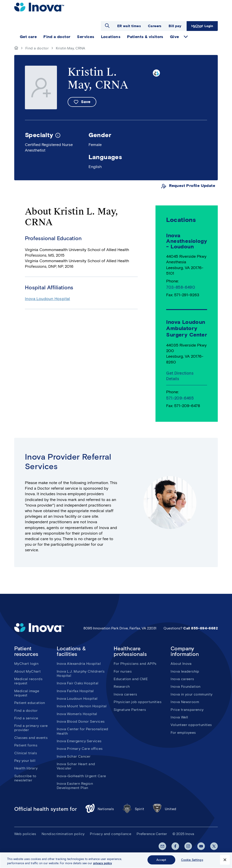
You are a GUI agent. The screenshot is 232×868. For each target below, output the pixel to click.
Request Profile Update (192, 186)
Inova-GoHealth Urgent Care (81, 776)
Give (175, 37)
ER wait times (129, 26)
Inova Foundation (186, 686)
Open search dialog (107, 26)
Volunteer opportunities (191, 725)
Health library (26, 768)
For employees (183, 733)
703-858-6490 (181, 287)
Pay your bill (25, 761)
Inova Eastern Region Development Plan (75, 786)
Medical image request (27, 693)
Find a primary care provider (31, 728)
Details (173, 379)
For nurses (123, 671)
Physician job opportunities (138, 702)
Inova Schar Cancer (74, 756)
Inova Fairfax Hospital (75, 691)
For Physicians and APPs (135, 664)
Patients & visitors (145, 37)
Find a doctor (57, 37)
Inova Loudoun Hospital (47, 299)
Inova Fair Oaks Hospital (78, 683)
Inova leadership (185, 671)
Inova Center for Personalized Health (83, 731)
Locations (111, 37)
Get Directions (180, 373)
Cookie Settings (192, 862)
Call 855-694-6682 (201, 628)
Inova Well (179, 717)
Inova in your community (192, 694)
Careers (155, 26)
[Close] (225, 862)
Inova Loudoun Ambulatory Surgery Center (187, 328)
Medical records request (28, 681)
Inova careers (125, 694)
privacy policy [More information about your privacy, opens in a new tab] (103, 866)
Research (122, 686)
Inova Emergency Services (79, 741)
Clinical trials (26, 753)
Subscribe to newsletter (25, 778)
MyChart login (26, 664)
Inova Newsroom (185, 702)
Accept (161, 862)
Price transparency (187, 710)
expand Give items (186, 37)
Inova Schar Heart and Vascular (76, 766)
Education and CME (131, 679)
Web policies (25, 834)
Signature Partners (130, 710)
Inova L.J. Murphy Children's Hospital (81, 673)
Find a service (26, 718)
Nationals (100, 809)
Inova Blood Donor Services (81, 721)
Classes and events (31, 738)
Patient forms (26, 745)
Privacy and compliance (111, 834)
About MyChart (27, 671)
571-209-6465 (180, 398)
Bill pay (175, 26)
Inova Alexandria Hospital (79, 664)
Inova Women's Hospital (77, 714)
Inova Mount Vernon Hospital (82, 706)
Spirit (133, 809)
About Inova (181, 664)
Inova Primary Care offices (80, 749)
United (164, 809)
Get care (28, 37)
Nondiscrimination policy (63, 834)
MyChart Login (202, 26)
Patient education (30, 703)
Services (86, 37)
